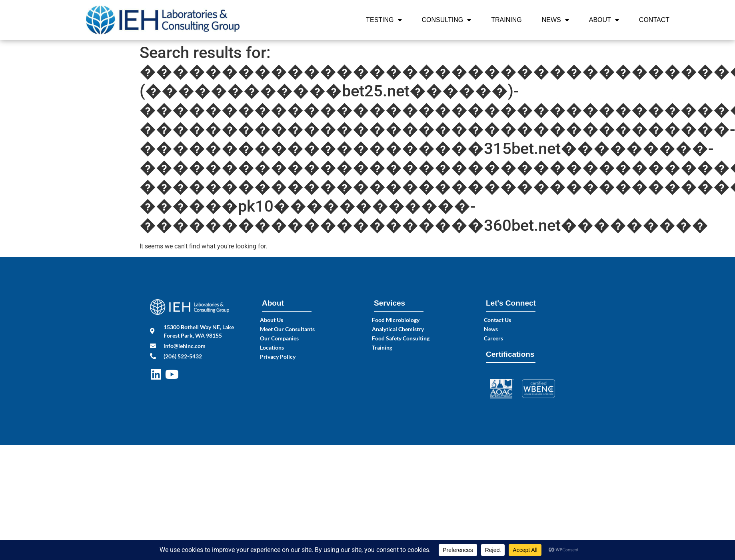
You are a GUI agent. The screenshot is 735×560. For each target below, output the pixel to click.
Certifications (510, 354)
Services (389, 303)
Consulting (447, 20)
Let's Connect (511, 303)
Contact (654, 20)
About (604, 20)
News (555, 20)
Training (506, 20)
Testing (384, 20)
